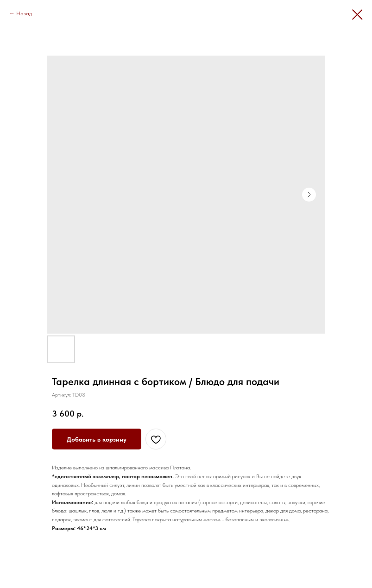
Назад (24, 13)
